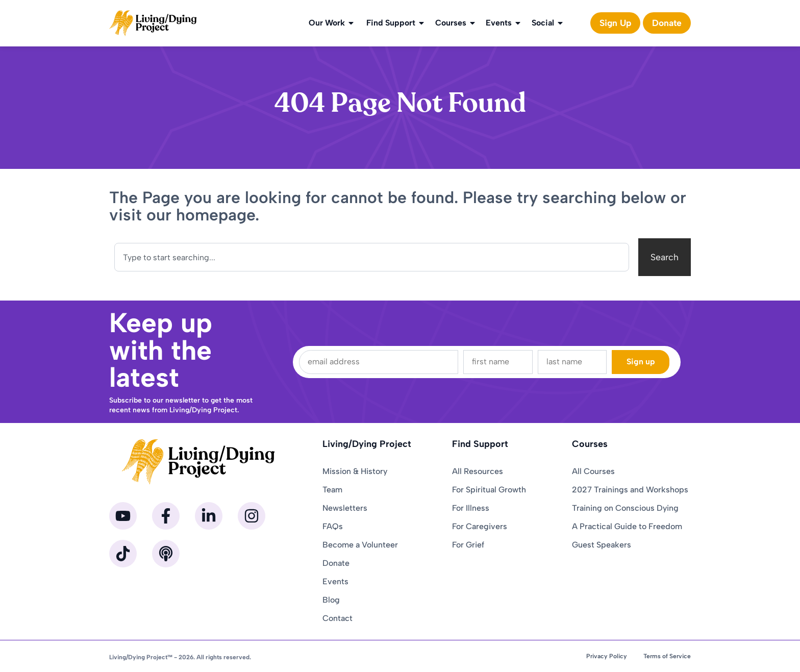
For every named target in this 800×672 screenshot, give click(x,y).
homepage (216, 215)
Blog (331, 600)
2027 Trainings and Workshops (630, 490)
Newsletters (345, 508)
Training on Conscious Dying (625, 508)
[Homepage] (153, 23)
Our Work (332, 23)
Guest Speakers (602, 545)
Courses (456, 23)
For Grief (468, 545)
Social (548, 23)
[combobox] (372, 257)
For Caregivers (480, 526)
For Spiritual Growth (489, 490)
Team (332, 490)
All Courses (593, 471)
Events (504, 23)
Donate (336, 563)
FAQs (333, 526)
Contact (337, 618)
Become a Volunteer (360, 545)
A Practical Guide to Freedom (627, 526)
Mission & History (355, 471)
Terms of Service (667, 656)
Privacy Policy (607, 656)
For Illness (471, 508)
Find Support (396, 23)
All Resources (478, 471)
